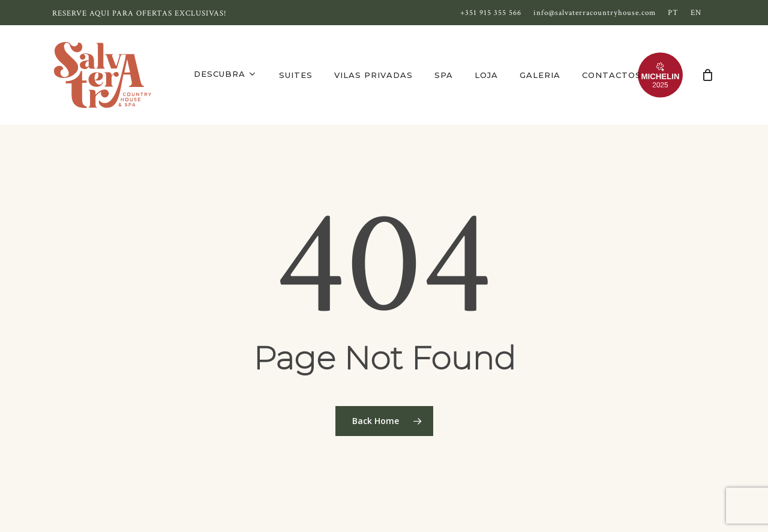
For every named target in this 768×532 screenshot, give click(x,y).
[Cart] (707, 75)
